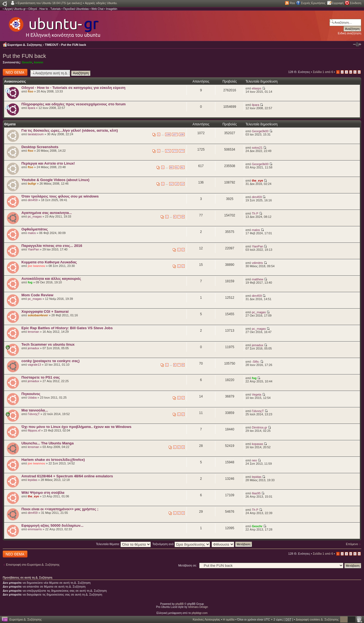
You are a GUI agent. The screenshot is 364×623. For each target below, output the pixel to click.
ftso (30, 91)
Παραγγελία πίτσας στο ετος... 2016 (52, 246)
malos (32, 233)
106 (168, 134)
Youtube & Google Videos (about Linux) (55, 180)
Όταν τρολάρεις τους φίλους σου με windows (60, 196)
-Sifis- (256, 362)
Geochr (27, 62)
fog (30, 282)
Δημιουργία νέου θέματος (15, 72)
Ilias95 (256, 493)
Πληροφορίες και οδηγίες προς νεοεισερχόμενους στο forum (74, 104)
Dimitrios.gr (259, 427)
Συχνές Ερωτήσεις (313, 3)
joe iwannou (36, 266)
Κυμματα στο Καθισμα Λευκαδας (49, 262)
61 (177, 167)
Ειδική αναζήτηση (350, 33)
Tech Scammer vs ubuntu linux (48, 344)
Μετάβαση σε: (188, 565)
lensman (33, 332)
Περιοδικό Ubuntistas (76, 9)
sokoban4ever (38, 315)
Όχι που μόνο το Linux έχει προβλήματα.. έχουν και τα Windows (76, 427)
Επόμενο (352, 544)
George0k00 (260, 131)
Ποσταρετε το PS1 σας (41, 377)
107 (175, 134)
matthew (258, 279)
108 (182, 134)
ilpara (31, 108)
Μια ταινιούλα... (35, 410)
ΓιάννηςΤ (34, 414)
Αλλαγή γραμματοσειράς (357, 44)
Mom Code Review (37, 295)
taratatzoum (36, 134)
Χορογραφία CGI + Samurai (45, 311)
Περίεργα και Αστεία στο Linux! (48, 163)
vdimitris (257, 263)
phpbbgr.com (200, 613)
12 (171, 184)
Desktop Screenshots (40, 147)
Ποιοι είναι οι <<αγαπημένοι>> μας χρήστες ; (60, 509)
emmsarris (35, 529)
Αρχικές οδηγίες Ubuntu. (101, 3)
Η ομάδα (229, 619)
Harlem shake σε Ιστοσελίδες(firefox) (53, 460)
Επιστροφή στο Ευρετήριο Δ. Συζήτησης (33, 565)
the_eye (257, 181)
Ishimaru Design (198, 607)
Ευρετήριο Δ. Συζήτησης (25, 45)
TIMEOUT (52, 45)
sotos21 (257, 148)
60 (171, 167)
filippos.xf (34, 430)
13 (177, 184)
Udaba (32, 398)
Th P (255, 213)
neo (254, 460)
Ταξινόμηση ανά (181, 544)
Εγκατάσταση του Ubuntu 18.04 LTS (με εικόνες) (50, 3)
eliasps (256, 88)
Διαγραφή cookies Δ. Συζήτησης (317, 619)
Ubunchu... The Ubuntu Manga (47, 443)
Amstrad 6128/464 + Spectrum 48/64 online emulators (67, 476)
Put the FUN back (74, 45)
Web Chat (97, 9)
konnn (39, 62)
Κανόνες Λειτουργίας (206, 619)
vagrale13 (34, 365)
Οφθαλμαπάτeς (35, 229)
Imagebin (112, 9)
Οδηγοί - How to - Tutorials (44, 9)
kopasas (257, 444)
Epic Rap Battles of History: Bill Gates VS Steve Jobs (67, 328)
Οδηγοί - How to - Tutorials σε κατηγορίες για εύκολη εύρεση (73, 88)
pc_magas (35, 216)
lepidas (33, 480)
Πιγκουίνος (31, 394)
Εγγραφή (338, 3)
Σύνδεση (355, 3)
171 (168, 151)
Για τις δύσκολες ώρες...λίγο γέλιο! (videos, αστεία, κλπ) (70, 130)
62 (182, 167)
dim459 (33, 200)
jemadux (33, 348)
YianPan (33, 249)
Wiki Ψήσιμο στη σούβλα (43, 493)
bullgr (32, 184)
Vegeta (256, 394)
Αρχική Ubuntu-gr (15, 9)
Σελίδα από (323, 72)
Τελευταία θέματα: (124, 544)
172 (175, 151)
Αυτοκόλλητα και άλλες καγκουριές (51, 279)
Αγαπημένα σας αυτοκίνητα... (47, 213)
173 (182, 151)
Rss (292, 3)
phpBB (180, 604)
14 (182, 184)
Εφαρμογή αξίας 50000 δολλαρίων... (52, 525)
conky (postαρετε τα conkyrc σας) (50, 361)
